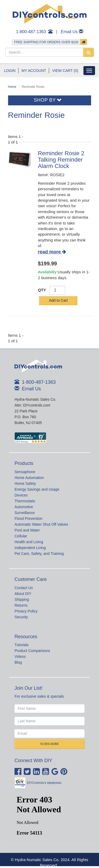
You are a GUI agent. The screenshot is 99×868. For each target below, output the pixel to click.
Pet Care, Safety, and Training (39, 554)
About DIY (23, 594)
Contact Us (24, 588)
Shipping (22, 599)
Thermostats (25, 501)
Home (12, 87)
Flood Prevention (29, 519)
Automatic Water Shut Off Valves (41, 524)
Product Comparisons (32, 651)
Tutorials (22, 645)
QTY (42, 290)
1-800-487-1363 (31, 32)
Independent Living (30, 548)
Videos (20, 657)
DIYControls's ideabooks (44, 783)
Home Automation (29, 478)
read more (52, 252)
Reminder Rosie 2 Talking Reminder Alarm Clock (61, 160)
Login (10, 71)
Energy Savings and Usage (37, 489)
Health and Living (29, 542)
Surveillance (25, 513)
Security (21, 617)
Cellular (21, 536)
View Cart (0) (65, 71)
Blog (18, 662)
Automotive (24, 507)
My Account (34, 71)
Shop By (48, 100)
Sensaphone (25, 472)
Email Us (69, 32)
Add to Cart (58, 300)
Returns (21, 605)
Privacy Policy (26, 611)
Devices (21, 495)
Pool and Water (27, 530)
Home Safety (25, 483)
